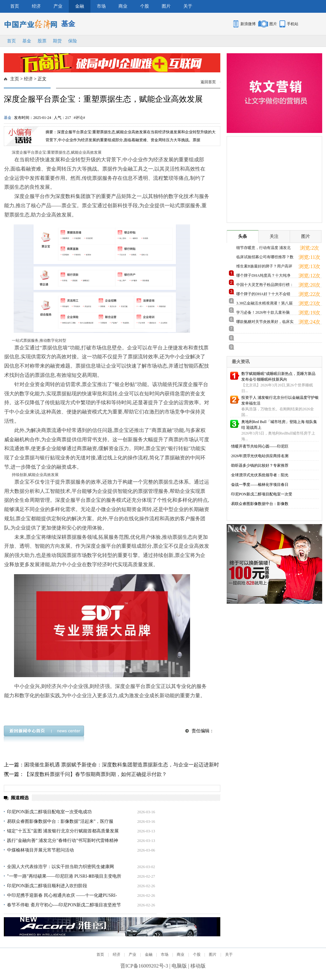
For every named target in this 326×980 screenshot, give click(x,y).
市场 (101, 6)
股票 (42, 41)
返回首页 (208, 82)
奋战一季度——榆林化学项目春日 (260, 485)
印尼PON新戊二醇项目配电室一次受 (262, 494)
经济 (36, 6)
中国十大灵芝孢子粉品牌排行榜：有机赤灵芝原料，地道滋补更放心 (265, 286)
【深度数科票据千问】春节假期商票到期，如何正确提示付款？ (96, 774)
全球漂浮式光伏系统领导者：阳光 (260, 475)
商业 (123, 6)
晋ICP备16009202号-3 (144, 966)
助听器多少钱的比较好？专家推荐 (260, 465)
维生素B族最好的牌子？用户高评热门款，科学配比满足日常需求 (264, 267)
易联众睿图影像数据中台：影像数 (260, 504)
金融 (80, 6)
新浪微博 (248, 24)
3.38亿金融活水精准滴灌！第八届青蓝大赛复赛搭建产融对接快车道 (265, 304)
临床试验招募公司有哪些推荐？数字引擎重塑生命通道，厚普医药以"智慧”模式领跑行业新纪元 (265, 258)
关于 (188, 6)
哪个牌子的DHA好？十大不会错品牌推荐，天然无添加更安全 (263, 295)
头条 (243, 236)
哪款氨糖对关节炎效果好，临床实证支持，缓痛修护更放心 (265, 323)
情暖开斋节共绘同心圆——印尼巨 (260, 446)
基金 (27, 41)
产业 (58, 6)
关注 (274, 236)
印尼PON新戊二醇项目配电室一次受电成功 (49, 812)
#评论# (79, 118)
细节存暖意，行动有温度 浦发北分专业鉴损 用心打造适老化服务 (263, 249)
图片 (166, 6)
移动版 (198, 966)
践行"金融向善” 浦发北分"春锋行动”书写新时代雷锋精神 (63, 841)
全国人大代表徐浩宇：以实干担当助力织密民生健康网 (60, 867)
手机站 (293, 24)
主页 (15, 79)
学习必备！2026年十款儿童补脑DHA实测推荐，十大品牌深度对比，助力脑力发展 (263, 314)
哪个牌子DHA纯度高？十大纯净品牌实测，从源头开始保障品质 (263, 277)
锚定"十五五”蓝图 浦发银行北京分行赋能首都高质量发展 (63, 831)
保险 (73, 41)
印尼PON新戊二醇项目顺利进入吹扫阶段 (47, 886)
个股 (145, 6)
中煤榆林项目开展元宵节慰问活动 (40, 850)
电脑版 (179, 966)
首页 (15, 6)
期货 (57, 41)
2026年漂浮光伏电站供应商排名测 (260, 456)
